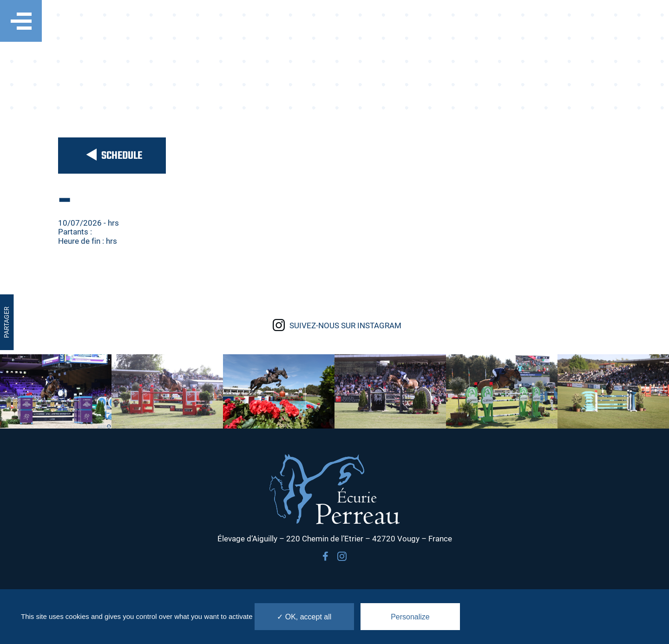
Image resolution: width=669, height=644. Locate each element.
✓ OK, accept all (304, 617)
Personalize (410, 617)
